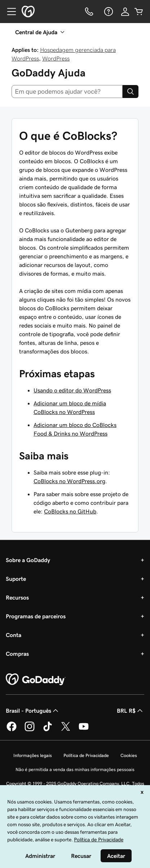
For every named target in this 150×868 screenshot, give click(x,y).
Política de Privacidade (86, 755)
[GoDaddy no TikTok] (48, 730)
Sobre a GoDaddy (28, 560)
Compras (17, 654)
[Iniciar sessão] (125, 12)
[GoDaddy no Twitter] (66, 730)
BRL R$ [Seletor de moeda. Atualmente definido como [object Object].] (131, 711)
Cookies (129, 755)
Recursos (17, 597)
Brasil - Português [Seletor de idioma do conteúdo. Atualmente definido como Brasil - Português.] (33, 711)
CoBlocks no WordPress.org (69, 481)
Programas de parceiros (36, 616)
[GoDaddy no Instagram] (30, 730)
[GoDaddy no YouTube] (84, 730)
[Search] (131, 92)
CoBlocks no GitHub (70, 511)
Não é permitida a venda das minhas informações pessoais (75, 769)
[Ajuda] (108, 12)
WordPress (56, 58)
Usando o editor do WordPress (72, 390)
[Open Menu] (9, 12)
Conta (14, 635)
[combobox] (67, 92)
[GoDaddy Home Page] (36, 680)
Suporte (16, 579)
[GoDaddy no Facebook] (12, 730)
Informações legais (33, 755)
